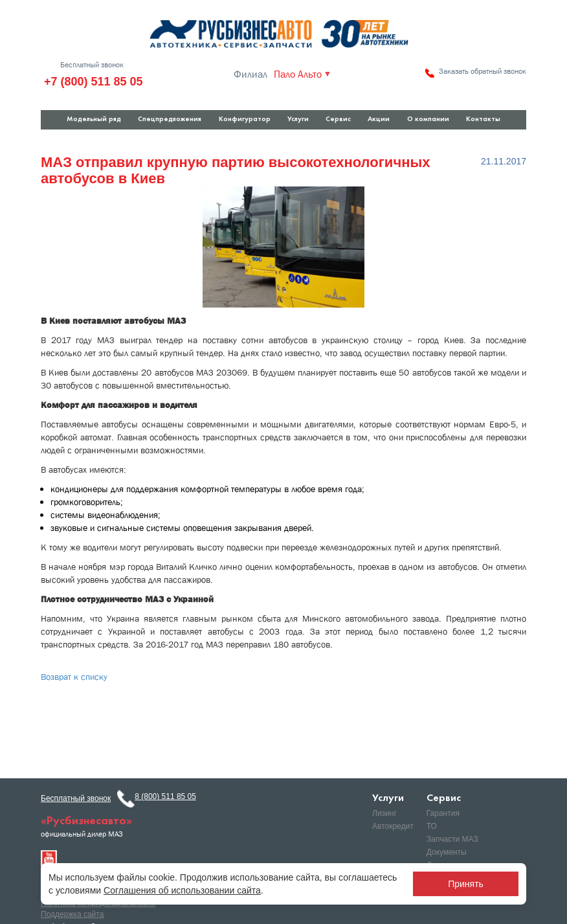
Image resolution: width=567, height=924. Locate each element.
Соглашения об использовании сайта (182, 890)
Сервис (338, 119)
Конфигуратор (245, 119)
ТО (432, 826)
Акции (379, 119)
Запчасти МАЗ (452, 839)
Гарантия (443, 813)
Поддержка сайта (72, 914)
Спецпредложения (170, 119)
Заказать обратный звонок (483, 71)
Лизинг (384, 813)
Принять (466, 884)
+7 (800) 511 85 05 (94, 82)
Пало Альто (298, 74)
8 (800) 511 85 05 (165, 796)
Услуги (298, 119)
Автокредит (393, 826)
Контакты (483, 119)
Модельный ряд (94, 119)
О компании (428, 119)
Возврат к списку (74, 677)
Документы (447, 852)
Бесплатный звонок (92, 65)
